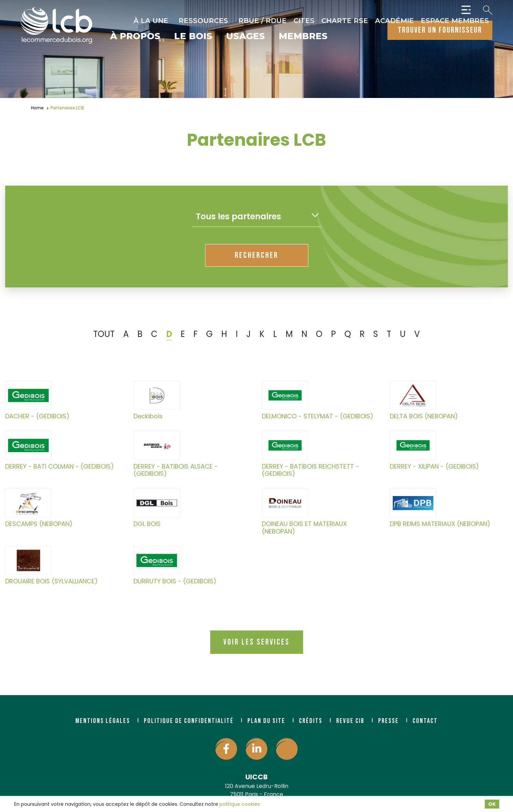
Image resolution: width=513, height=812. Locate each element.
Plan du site (266, 721)
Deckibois (157, 400)
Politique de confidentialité (189, 721)
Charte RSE (345, 21)
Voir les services (256, 642)
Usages (245, 37)
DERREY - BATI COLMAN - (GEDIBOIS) (60, 451)
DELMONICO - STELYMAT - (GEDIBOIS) (318, 400)
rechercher (256, 255)
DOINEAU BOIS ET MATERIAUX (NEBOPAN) (304, 512)
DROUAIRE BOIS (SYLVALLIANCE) (51, 566)
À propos (135, 37)
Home (37, 108)
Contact (425, 721)
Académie (394, 21)
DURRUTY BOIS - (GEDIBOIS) (175, 566)
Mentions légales (103, 721)
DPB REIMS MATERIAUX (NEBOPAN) (440, 508)
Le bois (193, 37)
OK (492, 804)
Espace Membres (455, 21)
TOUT (104, 334)
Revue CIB (350, 721)
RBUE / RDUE (263, 21)
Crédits (311, 721)
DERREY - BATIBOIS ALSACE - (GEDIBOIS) (176, 454)
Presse (388, 721)
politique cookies (240, 804)
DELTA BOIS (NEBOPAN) (424, 400)
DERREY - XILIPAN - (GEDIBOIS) (434, 451)
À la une (151, 21)
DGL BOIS (157, 508)
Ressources (203, 21)
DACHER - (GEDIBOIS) (37, 400)
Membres (303, 37)
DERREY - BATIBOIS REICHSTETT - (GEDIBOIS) (311, 454)
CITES (304, 21)
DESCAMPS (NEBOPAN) (39, 508)
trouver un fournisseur (440, 30)
